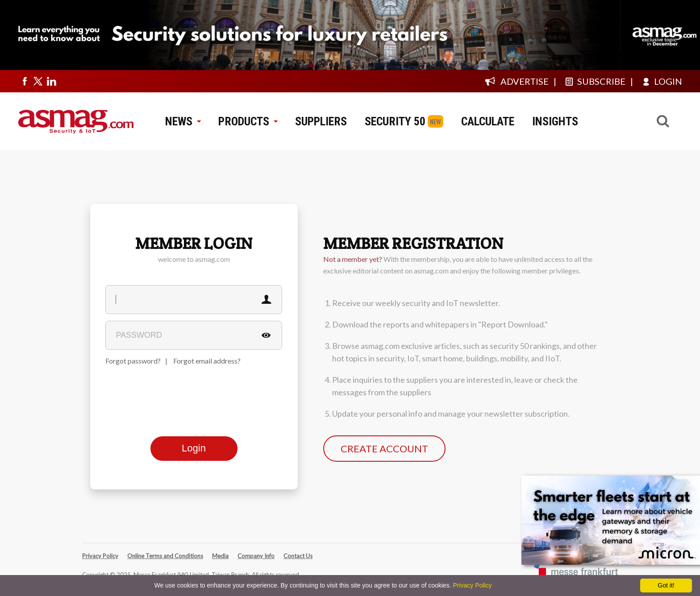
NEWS (183, 121)
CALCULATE (488, 121)
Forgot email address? (207, 361)
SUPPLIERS (321, 121)
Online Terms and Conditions (165, 556)
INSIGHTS (555, 121)
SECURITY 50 (395, 121)
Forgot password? (133, 361)
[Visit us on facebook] (25, 81)
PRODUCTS (248, 121)
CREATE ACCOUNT (384, 449)
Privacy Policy (100, 556)
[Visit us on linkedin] (51, 81)
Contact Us (298, 556)
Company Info (256, 556)
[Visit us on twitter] (38, 81)
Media (220, 556)
